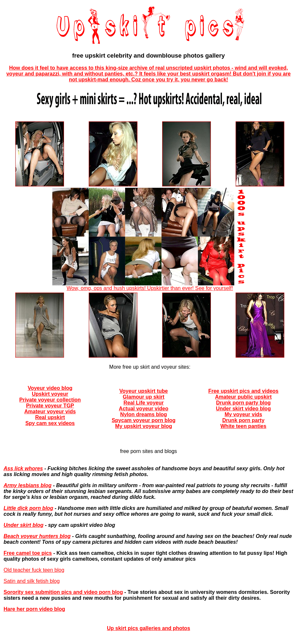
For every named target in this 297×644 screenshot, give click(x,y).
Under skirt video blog (243, 409)
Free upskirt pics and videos (243, 391)
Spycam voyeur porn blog (144, 420)
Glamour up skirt (144, 397)
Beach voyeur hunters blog (37, 536)
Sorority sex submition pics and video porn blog (63, 592)
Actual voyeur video (144, 409)
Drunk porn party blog (243, 403)
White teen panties (243, 426)
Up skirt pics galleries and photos (148, 628)
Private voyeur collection (50, 400)
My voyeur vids (243, 414)
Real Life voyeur (144, 403)
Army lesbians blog (28, 485)
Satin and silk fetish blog (32, 581)
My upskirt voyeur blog (143, 426)
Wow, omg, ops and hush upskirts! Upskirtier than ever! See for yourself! (150, 286)
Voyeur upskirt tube (143, 391)
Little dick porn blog (28, 508)
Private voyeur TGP (50, 406)
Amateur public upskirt (243, 397)
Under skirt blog (24, 525)
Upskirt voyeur (50, 394)
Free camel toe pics (28, 553)
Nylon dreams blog (144, 414)
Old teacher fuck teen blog (34, 570)
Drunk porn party (243, 420)
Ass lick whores (23, 468)
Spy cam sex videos (50, 423)
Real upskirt (50, 417)
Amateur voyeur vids (50, 411)
